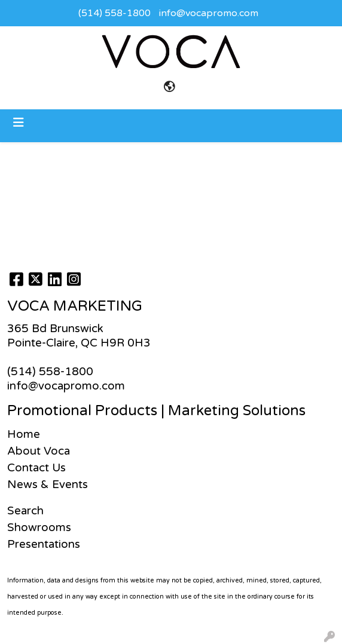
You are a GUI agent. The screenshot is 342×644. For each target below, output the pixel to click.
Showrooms (39, 528)
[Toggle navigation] (19, 123)
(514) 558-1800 (114, 13)
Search (25, 511)
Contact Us (36, 468)
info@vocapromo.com (209, 13)
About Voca (39, 451)
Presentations (44, 544)
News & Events (48, 484)
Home (24, 434)
